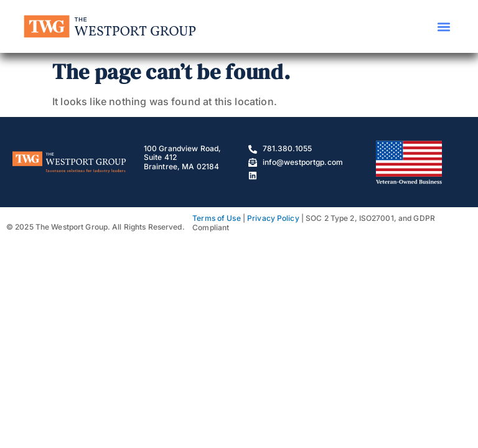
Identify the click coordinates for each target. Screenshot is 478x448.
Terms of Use (216, 218)
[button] (444, 26)
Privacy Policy (273, 218)
